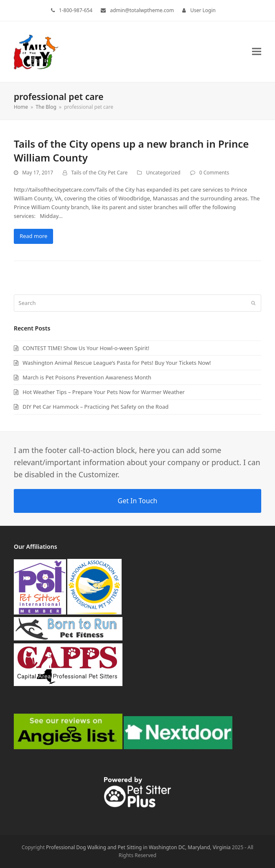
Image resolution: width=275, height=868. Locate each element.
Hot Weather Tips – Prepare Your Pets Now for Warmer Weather (104, 392)
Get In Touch (138, 501)
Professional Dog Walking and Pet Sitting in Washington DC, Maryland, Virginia (138, 847)
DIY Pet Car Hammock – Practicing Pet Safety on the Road (95, 407)
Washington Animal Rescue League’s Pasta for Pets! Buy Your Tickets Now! (117, 363)
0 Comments (214, 173)
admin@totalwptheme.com (142, 10)
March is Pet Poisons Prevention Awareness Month (87, 377)
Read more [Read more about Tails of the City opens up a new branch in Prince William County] (34, 236)
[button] (257, 52)
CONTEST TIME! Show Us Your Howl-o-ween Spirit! (86, 348)
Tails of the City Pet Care (99, 173)
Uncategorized (163, 173)
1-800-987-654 (76, 10)
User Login (203, 10)
